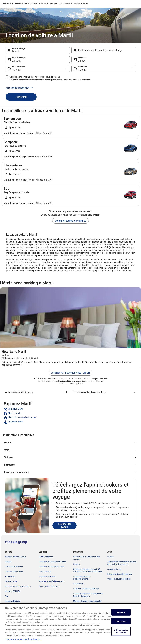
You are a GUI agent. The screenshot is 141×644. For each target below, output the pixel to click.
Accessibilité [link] (79, 584)
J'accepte (121, 615)
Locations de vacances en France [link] (53, 562)
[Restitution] (104, 69)
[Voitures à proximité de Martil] (37, 392)
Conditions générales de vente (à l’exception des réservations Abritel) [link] (88, 570)
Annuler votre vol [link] (114, 569)
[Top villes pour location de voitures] (104, 392)
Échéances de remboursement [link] (120, 574)
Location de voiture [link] (22, 4)
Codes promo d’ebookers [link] (49, 586)
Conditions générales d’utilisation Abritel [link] (82, 578)
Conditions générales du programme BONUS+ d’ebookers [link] (88, 595)
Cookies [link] (77, 564)
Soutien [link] (111, 557)
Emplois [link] (8, 562)
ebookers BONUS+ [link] (12, 591)
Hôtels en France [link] (46, 557)
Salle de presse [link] (11, 581)
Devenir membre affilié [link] (14, 572)
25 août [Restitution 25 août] (82, 61)
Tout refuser (121, 624)
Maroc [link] (44, 4)
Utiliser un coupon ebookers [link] (119, 579)
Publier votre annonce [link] (14, 567)
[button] (70, 88)
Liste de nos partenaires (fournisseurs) (23, 642)
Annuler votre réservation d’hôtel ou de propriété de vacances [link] (122, 563)
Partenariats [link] (10, 577)
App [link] (7, 596)
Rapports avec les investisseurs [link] (18, 586)
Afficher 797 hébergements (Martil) (70, 373)
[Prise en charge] (38, 69)
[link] (70, 409)
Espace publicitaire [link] (13, 601)
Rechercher (21, 97)
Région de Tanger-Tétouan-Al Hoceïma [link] (65, 4)
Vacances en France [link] (47, 577)
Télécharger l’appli (64, 525)
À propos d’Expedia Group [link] (15, 557)
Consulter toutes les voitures (70, 221)
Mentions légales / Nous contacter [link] (87, 601)
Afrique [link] (35, 4)
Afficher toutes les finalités (121, 634)
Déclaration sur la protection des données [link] (87, 558)
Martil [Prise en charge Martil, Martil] (15, 51)
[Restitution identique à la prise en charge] (104, 50)
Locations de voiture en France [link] (52, 567)
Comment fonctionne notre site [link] (86, 589)
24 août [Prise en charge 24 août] (16, 61)
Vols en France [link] (45, 572)
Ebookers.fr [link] (7, 4)
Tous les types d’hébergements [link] (52, 581)
